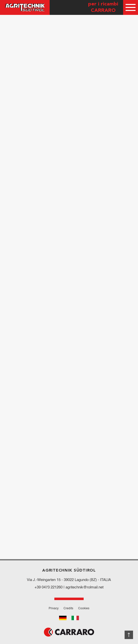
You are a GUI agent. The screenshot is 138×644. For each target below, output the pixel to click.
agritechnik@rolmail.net (85, 587)
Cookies (84, 609)
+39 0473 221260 (49, 587)
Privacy (54, 609)
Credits (68, 609)
